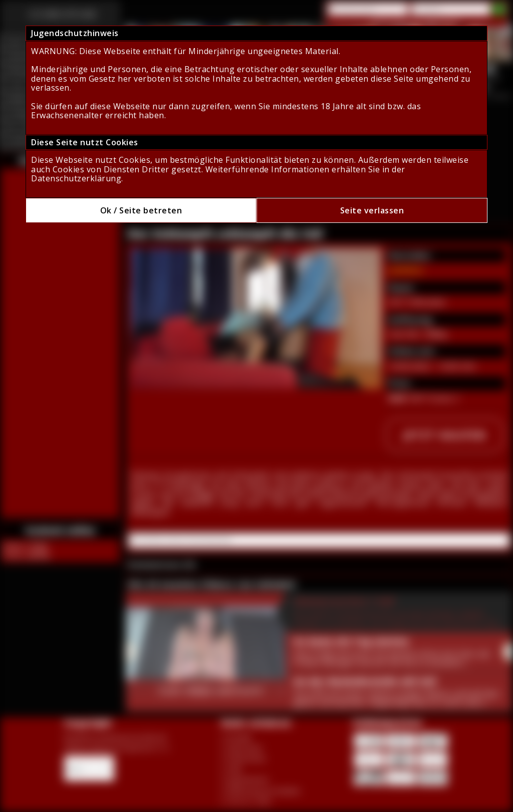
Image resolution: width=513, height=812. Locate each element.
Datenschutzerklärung (76, 178)
